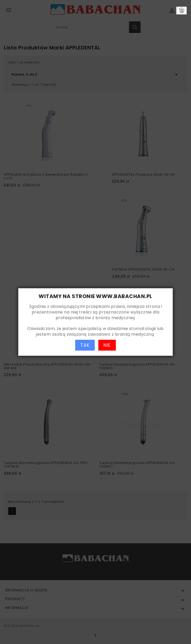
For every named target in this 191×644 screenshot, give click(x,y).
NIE (107, 345)
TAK (85, 345)
